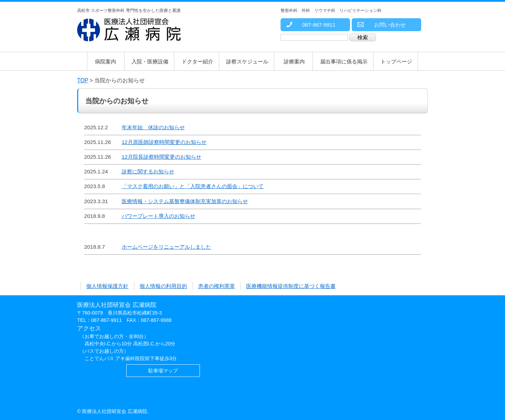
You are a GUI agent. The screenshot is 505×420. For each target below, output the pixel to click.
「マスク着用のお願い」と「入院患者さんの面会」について (193, 186)
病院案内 (106, 61)
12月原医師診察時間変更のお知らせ (164, 142)
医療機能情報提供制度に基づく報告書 (291, 286)
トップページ (396, 61)
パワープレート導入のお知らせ (159, 216)
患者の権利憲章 (217, 286)
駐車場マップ (163, 371)
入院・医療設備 (150, 61)
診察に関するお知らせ (148, 171)
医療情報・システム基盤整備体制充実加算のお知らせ (185, 201)
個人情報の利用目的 (163, 286)
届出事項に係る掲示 (344, 61)
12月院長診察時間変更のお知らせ (161, 157)
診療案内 (294, 61)
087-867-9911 (311, 25)
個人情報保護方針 (107, 286)
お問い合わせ (381, 25)
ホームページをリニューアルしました (166, 247)
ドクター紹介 (197, 61)
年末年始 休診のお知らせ (153, 127)
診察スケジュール (247, 61)
